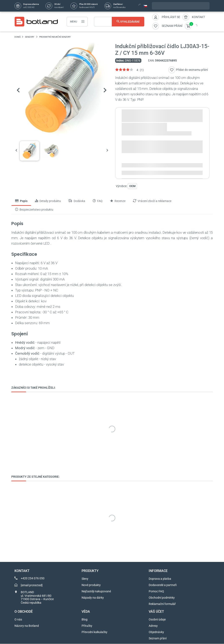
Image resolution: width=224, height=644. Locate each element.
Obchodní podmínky (162, 598)
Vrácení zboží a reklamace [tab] (152, 201)
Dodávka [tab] (77, 201)
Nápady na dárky (93, 598)
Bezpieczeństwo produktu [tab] (34, 210)
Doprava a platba (160, 579)
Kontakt (198, 17)
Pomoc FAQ (156, 592)
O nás (18, 620)
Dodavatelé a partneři (163, 585)
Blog (85, 620)
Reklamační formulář (162, 604)
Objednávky (156, 632)
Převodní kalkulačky (94, 632)
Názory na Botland (27, 626)
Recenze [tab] (118, 201)
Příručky (87, 626)
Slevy (85, 579)
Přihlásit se (171, 17)
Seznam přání (158, 639)
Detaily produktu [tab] (48, 201)
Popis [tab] (21, 201)
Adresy (153, 626)
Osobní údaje (157, 620)
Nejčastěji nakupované (96, 592)
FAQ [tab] (98, 201)
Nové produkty (91, 585)
